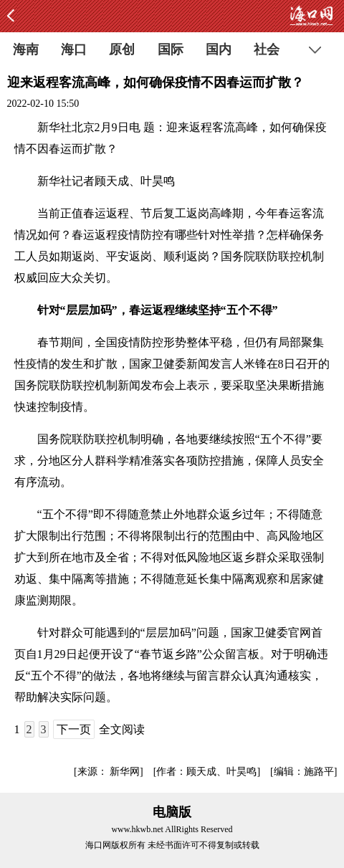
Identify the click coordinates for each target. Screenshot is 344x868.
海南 (26, 49)
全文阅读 (122, 729)
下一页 (74, 729)
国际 (171, 49)
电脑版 (172, 812)
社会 (267, 49)
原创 (122, 49)
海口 (74, 49)
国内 (219, 49)
